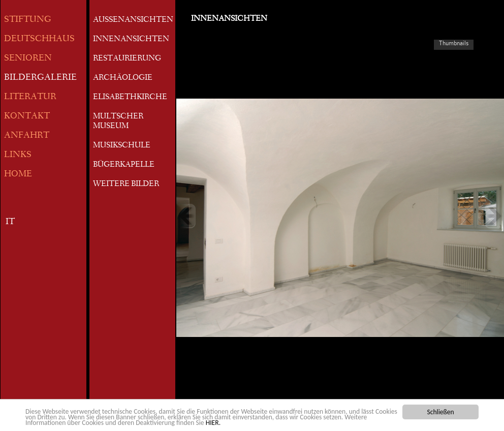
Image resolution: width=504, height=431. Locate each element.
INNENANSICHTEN (131, 40)
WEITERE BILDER (126, 184)
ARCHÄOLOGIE (123, 78)
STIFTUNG (28, 20)
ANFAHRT (27, 136)
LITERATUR (30, 97)
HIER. (213, 423)
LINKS (18, 155)
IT (10, 222)
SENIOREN (28, 59)
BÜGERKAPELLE (124, 165)
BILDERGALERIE (40, 78)
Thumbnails (454, 43)
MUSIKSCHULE (122, 146)
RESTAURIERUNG (127, 59)
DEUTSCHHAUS (39, 39)
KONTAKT (27, 117)
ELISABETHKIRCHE (130, 98)
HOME (18, 175)
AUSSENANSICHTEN (133, 20)
